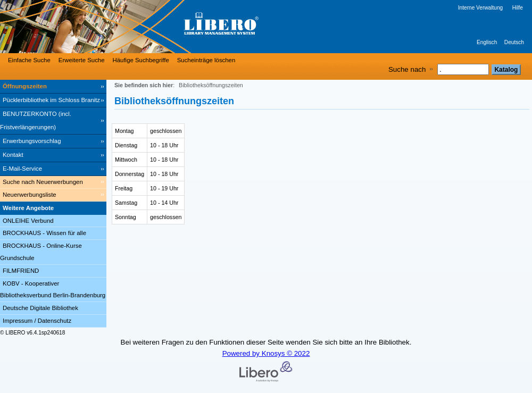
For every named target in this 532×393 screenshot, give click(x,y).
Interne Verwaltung (480, 8)
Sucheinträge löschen (206, 60)
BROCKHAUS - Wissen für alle (44, 233)
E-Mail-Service (22, 169)
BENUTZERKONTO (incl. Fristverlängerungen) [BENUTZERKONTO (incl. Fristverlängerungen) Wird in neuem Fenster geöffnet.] (36, 120)
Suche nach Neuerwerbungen (43, 182)
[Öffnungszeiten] (53, 87)
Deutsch (514, 42)
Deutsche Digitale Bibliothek (40, 308)
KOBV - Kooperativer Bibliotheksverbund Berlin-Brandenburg (53, 290)
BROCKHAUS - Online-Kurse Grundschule (41, 252)
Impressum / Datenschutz (37, 321)
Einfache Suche (29, 60)
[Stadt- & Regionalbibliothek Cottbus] (160, 27)
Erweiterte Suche (82, 60)
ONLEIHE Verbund (28, 221)
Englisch (487, 42)
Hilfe (518, 8)
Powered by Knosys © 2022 (266, 353)
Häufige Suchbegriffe (141, 60)
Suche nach (407, 69)
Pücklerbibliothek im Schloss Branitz (51, 100)
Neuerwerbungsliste (30, 195)
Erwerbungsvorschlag (32, 141)
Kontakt (13, 155)
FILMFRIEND (21, 271)
